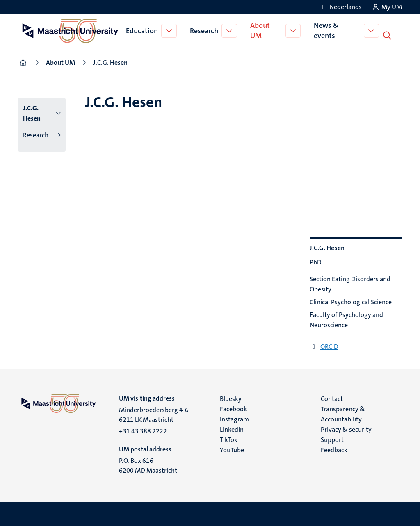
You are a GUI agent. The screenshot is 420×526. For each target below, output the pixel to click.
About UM (261, 30)
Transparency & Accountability (343, 413)
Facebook (233, 408)
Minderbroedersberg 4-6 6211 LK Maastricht (154, 414)
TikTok (229, 439)
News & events (328, 30)
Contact (332, 398)
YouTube (232, 449)
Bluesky (231, 398)
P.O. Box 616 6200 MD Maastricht (148, 465)
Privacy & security (346, 429)
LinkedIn (232, 429)
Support (332, 439)
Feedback (334, 449)
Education (143, 30)
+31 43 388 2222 (143, 430)
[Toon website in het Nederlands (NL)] (341, 7)
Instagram (234, 418)
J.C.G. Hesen (32, 112)
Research (205, 30)
